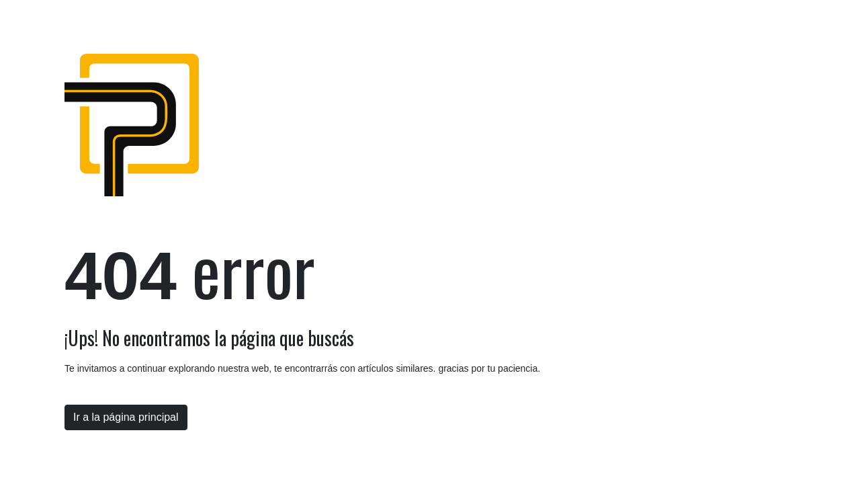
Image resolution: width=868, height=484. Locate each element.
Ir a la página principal (126, 417)
